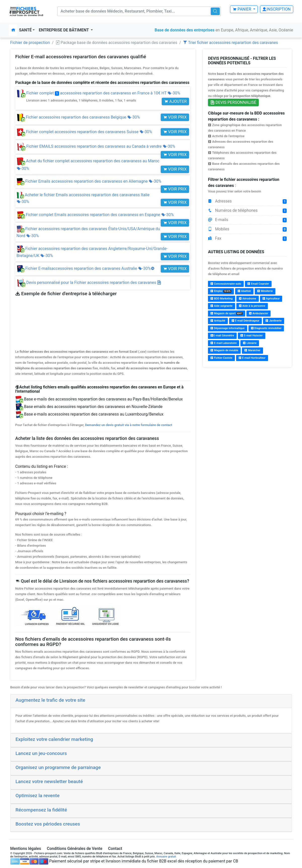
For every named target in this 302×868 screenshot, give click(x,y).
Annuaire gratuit (166, 857)
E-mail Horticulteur (252, 358)
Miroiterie (265, 291)
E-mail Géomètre (222, 336)
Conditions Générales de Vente (75, 849)
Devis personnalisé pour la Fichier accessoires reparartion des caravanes (94, 283)
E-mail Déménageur (246, 321)
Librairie (250, 343)
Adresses (247, 201)
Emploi (221, 291)
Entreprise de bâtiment (64, 30)
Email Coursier (258, 284)
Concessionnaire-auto (226, 284)
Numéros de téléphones (247, 211)
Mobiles (247, 229)
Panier (242, 9)
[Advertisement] (247, 407)
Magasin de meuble (224, 350)
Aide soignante (222, 306)
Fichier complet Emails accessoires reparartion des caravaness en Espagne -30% (95, 215)
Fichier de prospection (30, 43)
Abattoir (244, 291)
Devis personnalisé (233, 102)
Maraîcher (252, 350)
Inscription (276, 9)
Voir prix (175, 117)
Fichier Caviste (221, 358)
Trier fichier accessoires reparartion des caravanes (231, 43)
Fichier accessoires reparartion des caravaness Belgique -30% (78, 117)
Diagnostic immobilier (266, 328)
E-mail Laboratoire (224, 343)
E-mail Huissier (252, 336)
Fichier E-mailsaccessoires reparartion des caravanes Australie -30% (86, 268)
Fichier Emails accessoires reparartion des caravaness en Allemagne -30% (89, 181)
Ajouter (175, 101)
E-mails (247, 220)
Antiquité (218, 321)
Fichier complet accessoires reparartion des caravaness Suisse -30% (84, 132)
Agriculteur (271, 299)
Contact (115, 849)
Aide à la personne (252, 306)
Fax (247, 238)
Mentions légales (26, 849)
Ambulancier (258, 313)
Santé (26, 30)
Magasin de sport (227, 313)
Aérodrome (248, 299)
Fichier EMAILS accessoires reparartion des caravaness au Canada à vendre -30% (96, 146)
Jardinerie (273, 321)
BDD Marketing (222, 299)
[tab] (151, 701)
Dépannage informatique (227, 328)
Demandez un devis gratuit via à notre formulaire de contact (128, 425)
